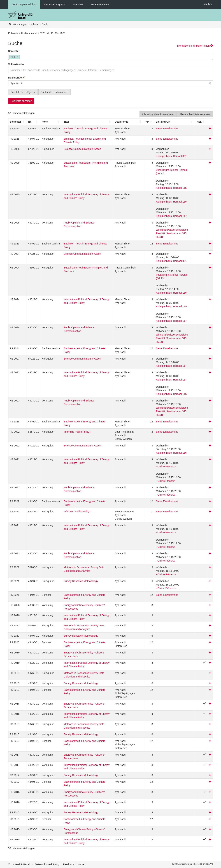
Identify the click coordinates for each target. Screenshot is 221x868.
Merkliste (78, 4)
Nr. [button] (30, 122)
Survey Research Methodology (81, 581)
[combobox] (111, 57)
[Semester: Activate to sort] (17, 122)
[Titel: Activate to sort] (88, 122)
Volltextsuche (16, 64)
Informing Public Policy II (77, 432)
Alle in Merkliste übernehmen (158, 114)
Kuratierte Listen (100, 4)
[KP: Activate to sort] (149, 122)
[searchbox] (21, 57)
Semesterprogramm (55, 4)
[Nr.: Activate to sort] (33, 122)
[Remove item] (18, 57)
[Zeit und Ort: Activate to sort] (175, 122)
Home (81, 864)
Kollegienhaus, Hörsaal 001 (171, 156)
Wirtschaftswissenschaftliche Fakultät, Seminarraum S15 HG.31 (172, 233)
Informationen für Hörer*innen (195, 46)
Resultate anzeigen (21, 101)
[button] (16, 122)
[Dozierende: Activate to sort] (129, 122)
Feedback (68, 864)
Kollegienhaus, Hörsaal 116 (171, 394)
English (208, 4)
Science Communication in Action (82, 149)
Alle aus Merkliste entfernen (195, 114)
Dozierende (17, 78)
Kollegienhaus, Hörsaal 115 (171, 188)
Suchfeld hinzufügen (23, 92)
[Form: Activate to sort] (51, 122)
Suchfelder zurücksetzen (54, 92)
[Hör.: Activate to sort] (201, 122)
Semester (14, 51)
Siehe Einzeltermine (167, 129)
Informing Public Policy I (77, 512)
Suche (45, 24)
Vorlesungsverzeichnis (24, 4)
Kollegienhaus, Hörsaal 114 (171, 380)
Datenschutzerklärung (47, 864)
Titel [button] (66, 122)
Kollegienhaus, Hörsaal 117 (171, 216)
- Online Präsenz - (166, 467)
